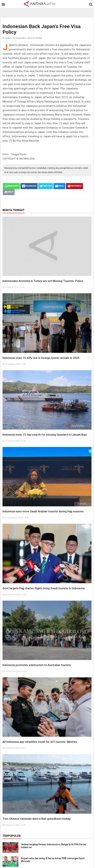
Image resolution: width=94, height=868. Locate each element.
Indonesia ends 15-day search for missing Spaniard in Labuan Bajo (45, 435)
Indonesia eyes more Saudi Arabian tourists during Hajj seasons (43, 511)
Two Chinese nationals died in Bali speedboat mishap (37, 819)
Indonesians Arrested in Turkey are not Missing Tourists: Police (43, 281)
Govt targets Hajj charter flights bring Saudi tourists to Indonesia (43, 588)
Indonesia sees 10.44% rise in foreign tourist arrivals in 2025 (41, 358)
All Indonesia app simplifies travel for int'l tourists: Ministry (40, 742)
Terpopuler (12, 836)
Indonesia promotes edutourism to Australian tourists (37, 665)
